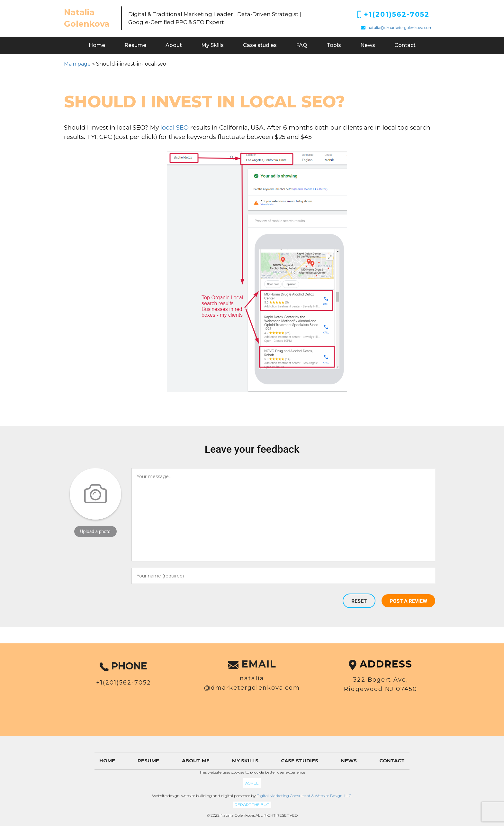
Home (97, 45)
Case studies (260, 45)
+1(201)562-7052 (397, 14)
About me (196, 761)
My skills (245, 761)
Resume (135, 45)
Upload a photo (95, 531)
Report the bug (252, 805)
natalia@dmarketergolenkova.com (400, 27)
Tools (334, 45)
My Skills (212, 45)
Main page (77, 64)
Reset (359, 601)
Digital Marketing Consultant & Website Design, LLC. (304, 796)
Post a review (408, 601)
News (368, 45)
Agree (252, 783)
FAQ (302, 45)
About (174, 45)
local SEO (175, 127)
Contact (405, 45)
